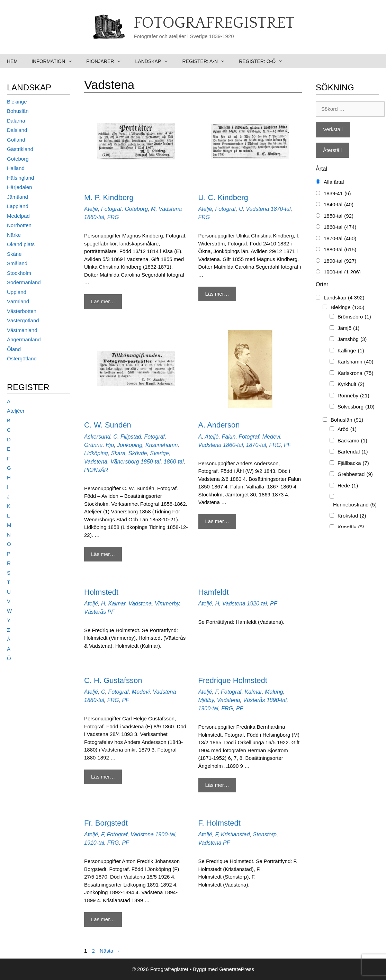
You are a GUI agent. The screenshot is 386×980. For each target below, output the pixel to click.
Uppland (17, 292)
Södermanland (24, 282)
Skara (118, 453)
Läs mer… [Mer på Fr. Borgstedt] (103, 919)
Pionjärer (107, 61)
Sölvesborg (356, 407)
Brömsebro (354, 317)
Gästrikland (20, 149)
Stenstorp (265, 834)
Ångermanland (24, 339)
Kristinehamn (161, 445)
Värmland (18, 301)
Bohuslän (18, 111)
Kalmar (117, 604)
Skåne (14, 254)
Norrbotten (19, 225)
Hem (12, 61)
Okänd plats (21, 244)
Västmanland (22, 330)
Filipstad (131, 437)
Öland (14, 349)
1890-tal (277, 700)
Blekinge (17, 102)
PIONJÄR (96, 470)
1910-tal (94, 843)
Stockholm (19, 273)
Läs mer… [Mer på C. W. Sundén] (103, 554)
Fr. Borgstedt (106, 823)
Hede (348, 486)
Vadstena (170, 209)
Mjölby (206, 700)
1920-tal (257, 604)
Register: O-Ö (264, 61)
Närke (14, 235)
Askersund (97, 437)
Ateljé (91, 209)
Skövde (138, 453)
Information (55, 61)
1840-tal (339, 205)
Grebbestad (355, 474)
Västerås (95, 612)
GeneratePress (237, 969)
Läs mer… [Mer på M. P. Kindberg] (103, 301)
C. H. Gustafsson (113, 680)
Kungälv (351, 527)
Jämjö (348, 328)
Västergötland (23, 320)
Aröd (347, 429)
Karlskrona (355, 373)
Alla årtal (334, 182)
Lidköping (96, 453)
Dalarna (16, 121)
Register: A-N (207, 61)
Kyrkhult (351, 384)
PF (287, 445)
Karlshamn (355, 362)
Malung (274, 692)
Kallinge (351, 351)
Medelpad (18, 216)
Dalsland (17, 130)
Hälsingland (20, 178)
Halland (16, 168)
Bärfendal (353, 452)
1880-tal (94, 700)
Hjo (110, 445)
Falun (228, 437)
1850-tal (151, 462)
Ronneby (353, 396)
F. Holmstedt (219, 823)
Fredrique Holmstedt (233, 680)
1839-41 (337, 194)
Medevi (271, 437)
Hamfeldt (214, 592)
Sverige (159, 453)
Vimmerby (167, 604)
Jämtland (17, 197)
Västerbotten (22, 311)
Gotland (16, 140)
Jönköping (130, 445)
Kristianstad (235, 834)
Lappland (18, 206)
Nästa (110, 951)
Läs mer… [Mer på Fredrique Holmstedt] (217, 785)
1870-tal (281, 209)
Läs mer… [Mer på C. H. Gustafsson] (103, 777)
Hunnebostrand (355, 505)
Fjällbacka (353, 463)
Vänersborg (125, 462)
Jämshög (352, 339)
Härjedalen (20, 187)
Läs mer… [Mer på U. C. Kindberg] (217, 294)
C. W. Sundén (108, 425)
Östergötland (22, 358)
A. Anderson (219, 425)
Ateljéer (16, 411)
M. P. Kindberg (109, 197)
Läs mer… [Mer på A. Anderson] (217, 521)
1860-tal (94, 217)
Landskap (155, 61)
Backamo (352, 441)
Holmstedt (101, 592)
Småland (17, 263)
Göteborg (136, 209)
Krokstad (352, 516)
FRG (113, 217)
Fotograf (111, 209)
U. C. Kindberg (223, 197)
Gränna (93, 445)
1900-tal (208, 708)
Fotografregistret (214, 23)
